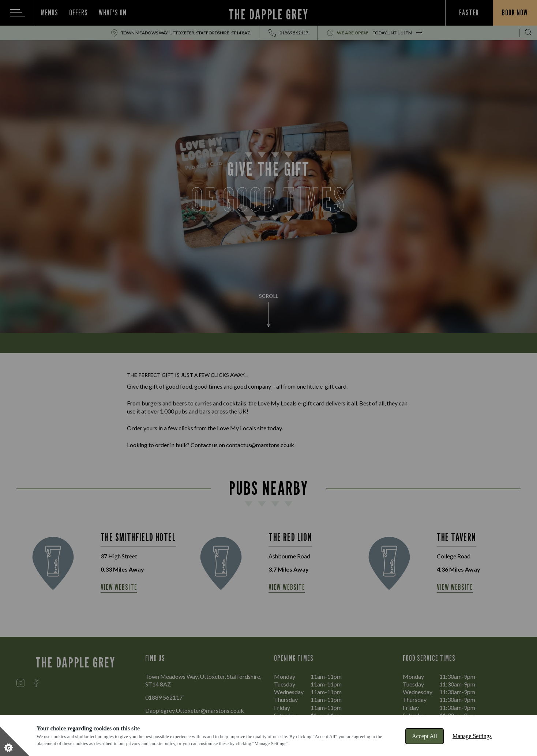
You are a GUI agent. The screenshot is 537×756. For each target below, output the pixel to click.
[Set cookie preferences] (15, 741)
